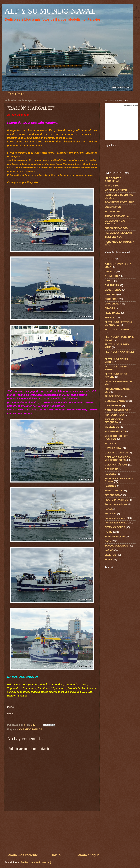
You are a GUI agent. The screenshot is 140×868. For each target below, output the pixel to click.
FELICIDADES (113, 313)
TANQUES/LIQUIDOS (116, 546)
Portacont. (111, 514)
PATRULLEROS (113, 491)
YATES (108, 559)
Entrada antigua (87, 855)
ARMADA (110, 271)
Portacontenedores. (116, 523)
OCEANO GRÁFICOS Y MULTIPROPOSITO (118, 459)
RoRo (108, 541)
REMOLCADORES (115, 527)
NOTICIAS (110, 443)
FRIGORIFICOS (113, 396)
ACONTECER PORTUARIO (120, 202)
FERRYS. (110, 317)
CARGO (109, 281)
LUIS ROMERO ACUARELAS (113, 180)
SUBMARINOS (113, 207)
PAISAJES (110, 474)
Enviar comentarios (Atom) (36, 862)
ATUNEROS (111, 276)
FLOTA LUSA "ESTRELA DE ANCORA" (118, 323)
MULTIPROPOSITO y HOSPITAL (116, 437)
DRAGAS (110, 308)
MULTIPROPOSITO (115, 431)
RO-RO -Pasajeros (115, 536)
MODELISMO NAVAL (116, 190)
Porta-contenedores (116, 504)
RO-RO (109, 532)
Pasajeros (110, 486)
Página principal (16, 93)
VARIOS (109, 550)
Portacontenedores (115, 518)
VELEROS (110, 555)
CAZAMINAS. (112, 285)
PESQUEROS (112, 495)
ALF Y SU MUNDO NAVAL (50, 11)
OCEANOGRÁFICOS (31, 729)
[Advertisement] (52, 832)
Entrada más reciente (21, 855)
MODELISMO (112, 427)
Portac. (109, 509)
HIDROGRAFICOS (115, 415)
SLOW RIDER (112, 211)
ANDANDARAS (113, 237)
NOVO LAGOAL (113, 448)
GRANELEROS (113, 406)
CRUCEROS (111, 299)
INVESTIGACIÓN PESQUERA (114, 421)
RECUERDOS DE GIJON (118, 233)
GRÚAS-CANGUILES (116, 410)
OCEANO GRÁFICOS (116, 453)
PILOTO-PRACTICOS (116, 500)
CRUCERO (111, 294)
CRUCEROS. (112, 304)
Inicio (56, 855)
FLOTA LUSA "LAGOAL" (118, 329)
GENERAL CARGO (115, 401)
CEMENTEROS (113, 290)
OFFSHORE (111, 469)
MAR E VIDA (112, 186)
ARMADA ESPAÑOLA (117, 216)
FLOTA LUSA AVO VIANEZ (119, 352)
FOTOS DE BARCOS (116, 228)
